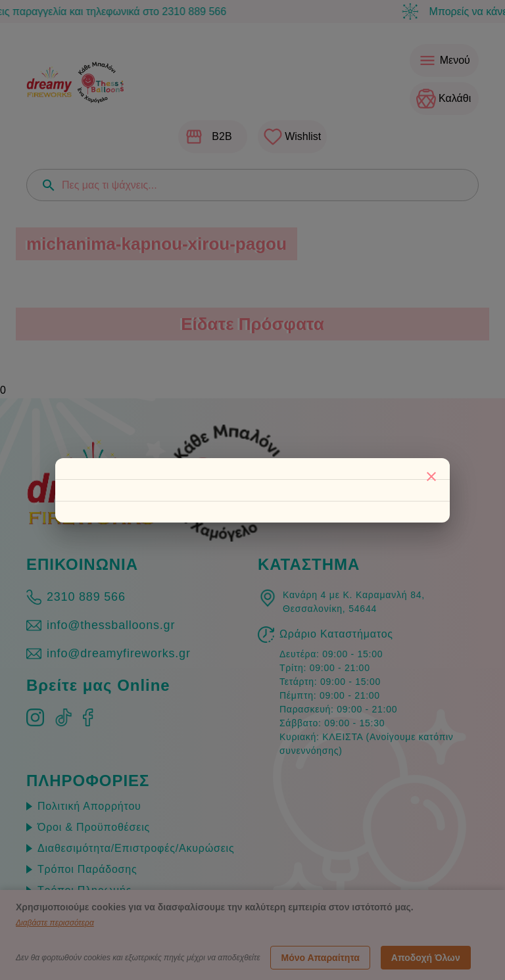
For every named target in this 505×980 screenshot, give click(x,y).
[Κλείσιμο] (431, 477)
